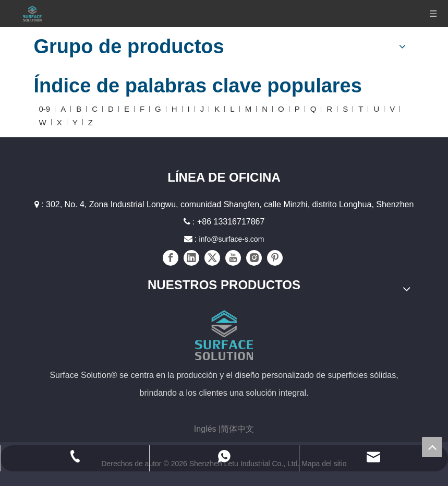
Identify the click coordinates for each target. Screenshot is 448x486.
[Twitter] (212, 258)
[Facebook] (171, 258)
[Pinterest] (275, 258)
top (432, 447)
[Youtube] (233, 258)
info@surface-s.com (232, 239)
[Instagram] (254, 258)
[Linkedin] (191, 258)
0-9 (45, 109)
